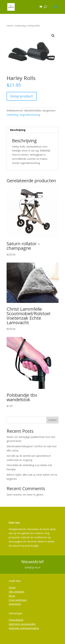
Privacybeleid (16, 620)
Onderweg (20, 26)
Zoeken (52, 420)
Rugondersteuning (30, 115)
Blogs (12, 596)
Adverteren (15, 604)
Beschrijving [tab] (18, 130)
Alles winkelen (16, 592)
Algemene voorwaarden (22, 624)
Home (10, 26)
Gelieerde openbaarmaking (24, 628)
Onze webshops (18, 600)
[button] (53, 36)
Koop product (22, 96)
